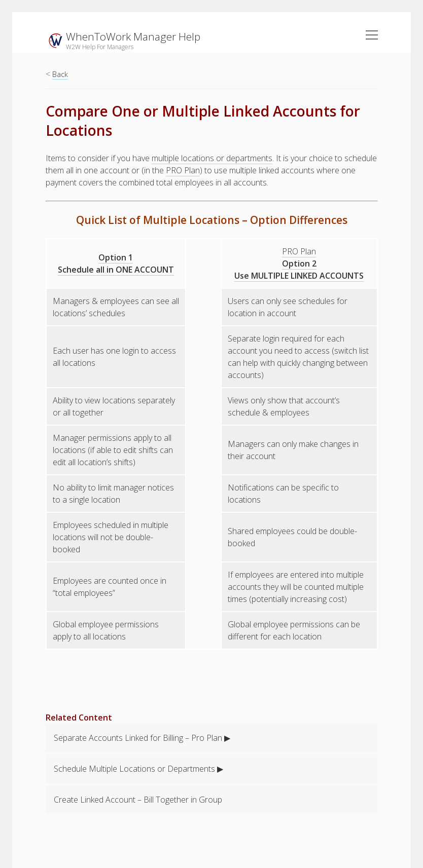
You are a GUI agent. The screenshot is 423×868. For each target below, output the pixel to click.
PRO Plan (183, 170)
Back (60, 74)
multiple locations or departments (212, 158)
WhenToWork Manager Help (133, 36)
